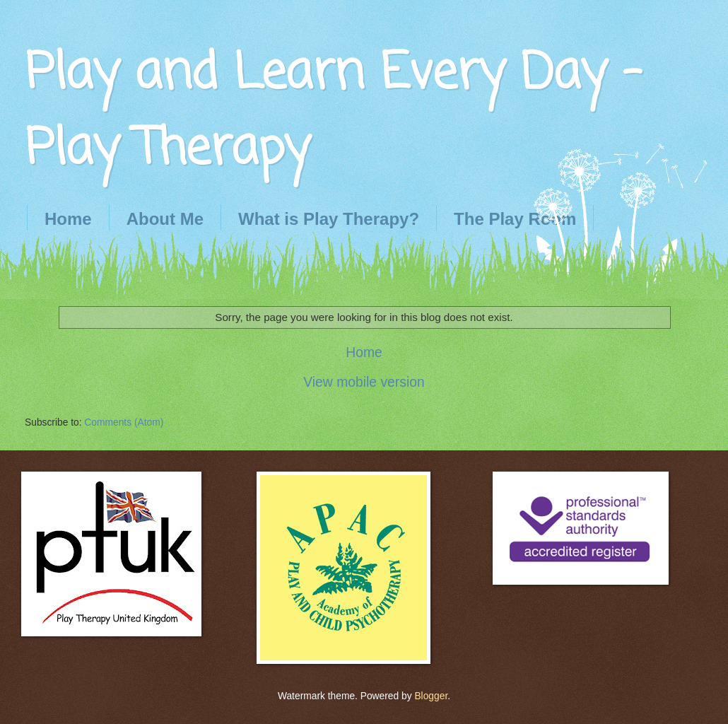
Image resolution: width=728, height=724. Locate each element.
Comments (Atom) (124, 422)
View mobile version (364, 382)
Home (68, 219)
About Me (165, 219)
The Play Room (515, 219)
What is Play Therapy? (329, 219)
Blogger (431, 696)
